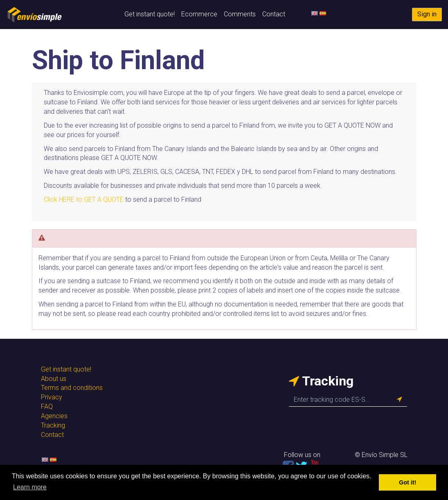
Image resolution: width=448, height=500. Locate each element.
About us (54, 379)
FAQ (47, 407)
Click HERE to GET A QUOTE (84, 199)
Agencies (54, 416)
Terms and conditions (72, 388)
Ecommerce (199, 14)
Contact (274, 14)
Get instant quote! (150, 14)
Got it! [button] (407, 482)
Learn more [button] (30, 487)
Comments (240, 14)
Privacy (52, 397)
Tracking (53, 425)
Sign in (427, 14)
